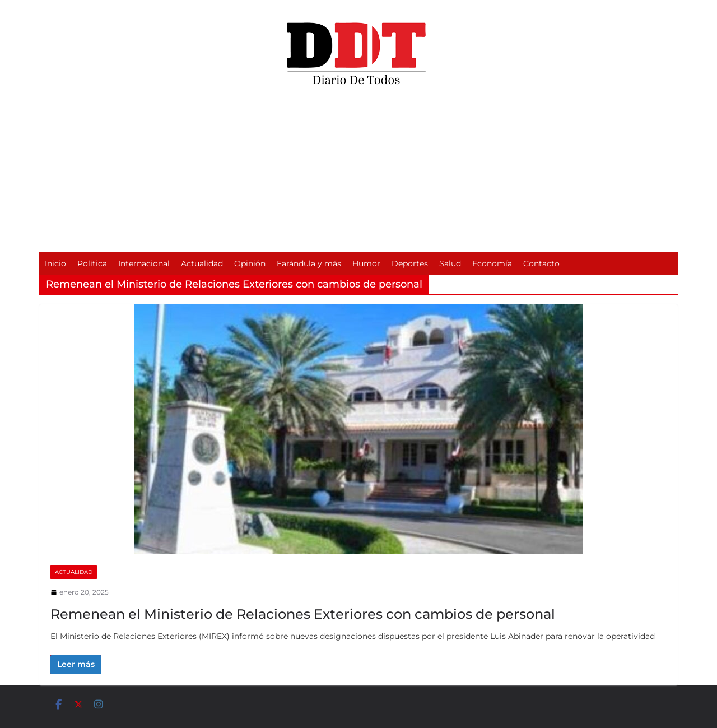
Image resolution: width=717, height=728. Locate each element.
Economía (492, 263)
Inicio (55, 263)
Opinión (250, 263)
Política (92, 263)
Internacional (144, 263)
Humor (366, 263)
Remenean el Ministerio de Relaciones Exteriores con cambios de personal (303, 614)
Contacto (541, 263)
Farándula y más (309, 263)
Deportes (410, 263)
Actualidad (202, 263)
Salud (450, 263)
